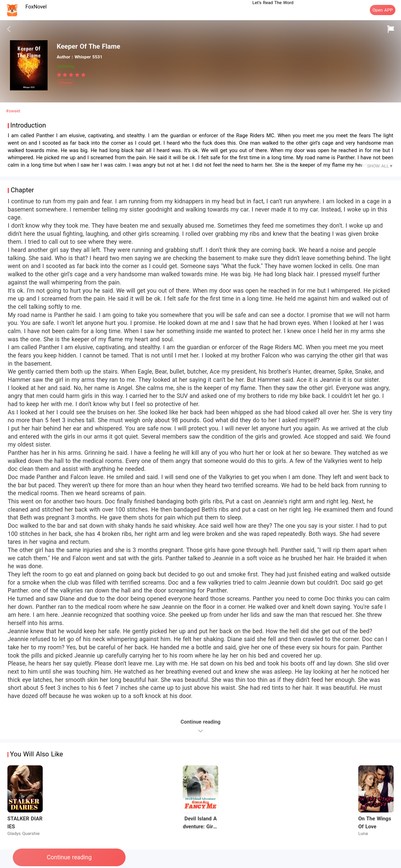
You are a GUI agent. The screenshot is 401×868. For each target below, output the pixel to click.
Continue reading (69, 857)
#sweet (13, 111)
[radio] (60, 75)
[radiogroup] (71, 75)
